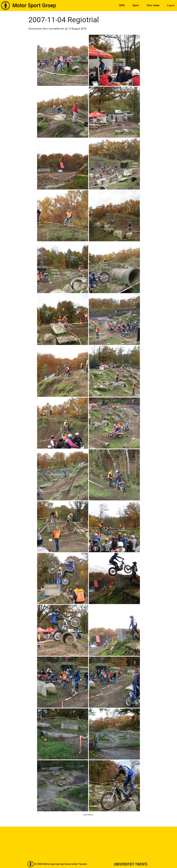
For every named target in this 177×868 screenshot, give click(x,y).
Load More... (88, 815)
